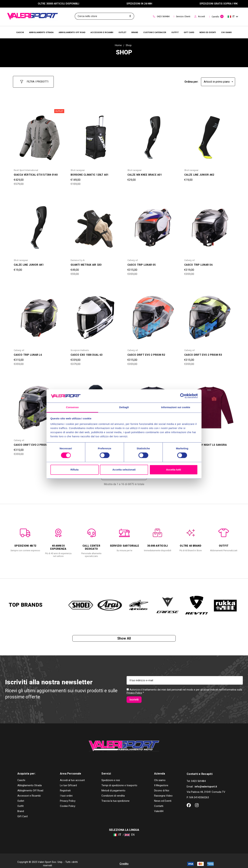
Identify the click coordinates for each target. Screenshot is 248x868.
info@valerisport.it (206, 780)
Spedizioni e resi (111, 774)
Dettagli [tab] (124, 407)
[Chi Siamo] (226, 32)
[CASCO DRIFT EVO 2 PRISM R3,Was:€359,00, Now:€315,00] (209, 315)
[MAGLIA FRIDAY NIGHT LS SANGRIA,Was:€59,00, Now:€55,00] (209, 405)
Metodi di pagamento (113, 785)
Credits (124, 858)
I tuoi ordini (66, 790)
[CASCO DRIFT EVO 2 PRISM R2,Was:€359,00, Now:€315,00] (152, 315)
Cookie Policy (68, 800)
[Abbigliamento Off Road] (72, 32)
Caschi (21, 774)
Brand (21, 805)
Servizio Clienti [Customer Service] (182, 16)
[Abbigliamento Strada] (41, 32)
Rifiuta (74, 470)
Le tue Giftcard (68, 779)
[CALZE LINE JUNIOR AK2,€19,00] (209, 134)
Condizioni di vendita (113, 790)
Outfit (20, 800)
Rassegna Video (163, 790)
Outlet (21, 795)
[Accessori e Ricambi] (102, 32)
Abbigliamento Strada (30, 779)
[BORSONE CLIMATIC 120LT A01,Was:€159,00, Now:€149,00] (96, 134)
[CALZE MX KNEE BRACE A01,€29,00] (152, 134)
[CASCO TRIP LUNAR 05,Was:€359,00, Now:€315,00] (152, 224)
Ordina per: (191, 80)
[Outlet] (122, 32)
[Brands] (135, 32)
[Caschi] (20, 32)
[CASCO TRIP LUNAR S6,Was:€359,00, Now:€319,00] (209, 224)
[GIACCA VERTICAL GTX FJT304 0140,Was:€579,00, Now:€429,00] (39, 134)
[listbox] (218, 80)
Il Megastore (161, 779)
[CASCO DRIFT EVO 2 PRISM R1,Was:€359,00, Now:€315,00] (39, 405)
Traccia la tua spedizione (115, 795)
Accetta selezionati (124, 470)
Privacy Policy (134, 694)
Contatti (159, 800)
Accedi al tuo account (72, 774)
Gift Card (22, 810)
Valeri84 (159, 805)
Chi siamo (160, 774)
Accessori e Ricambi (29, 790)
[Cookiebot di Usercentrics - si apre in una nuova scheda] (183, 396)
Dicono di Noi (162, 785)
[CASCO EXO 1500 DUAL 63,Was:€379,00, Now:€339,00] (96, 315)
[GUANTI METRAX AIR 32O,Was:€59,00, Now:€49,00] (96, 224)
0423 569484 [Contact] (161, 16)
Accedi (200, 16)
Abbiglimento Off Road (30, 785)
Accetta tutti (174, 470)
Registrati (65, 785)
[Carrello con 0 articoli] (216, 17)
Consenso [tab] (72, 407)
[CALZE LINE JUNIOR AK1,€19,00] (39, 224)
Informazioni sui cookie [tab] (176, 407)
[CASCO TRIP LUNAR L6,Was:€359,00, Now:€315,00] (39, 315)
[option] (25, 537)
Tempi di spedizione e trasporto (119, 779)
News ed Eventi (163, 795)
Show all (124, 637)
